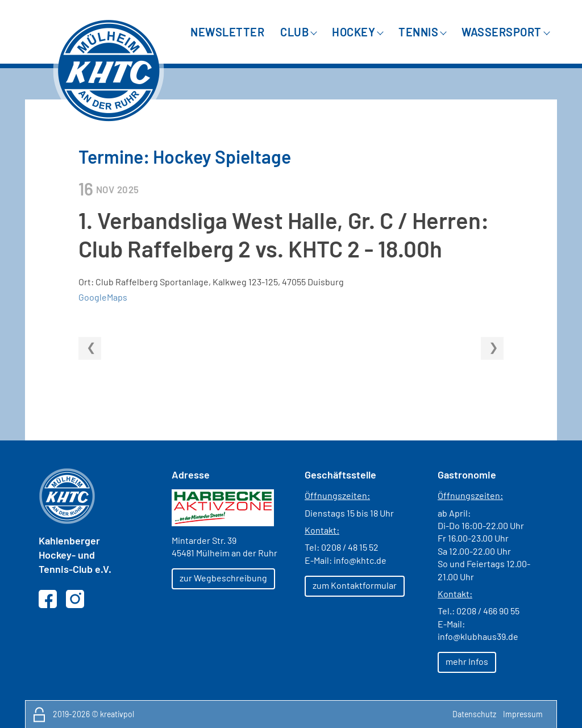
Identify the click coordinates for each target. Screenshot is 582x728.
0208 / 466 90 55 (488, 611)
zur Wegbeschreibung (223, 578)
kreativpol (117, 714)
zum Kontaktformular (355, 585)
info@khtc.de (360, 560)
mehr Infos (467, 661)
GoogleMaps (103, 297)
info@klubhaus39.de (478, 636)
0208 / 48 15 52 (350, 547)
